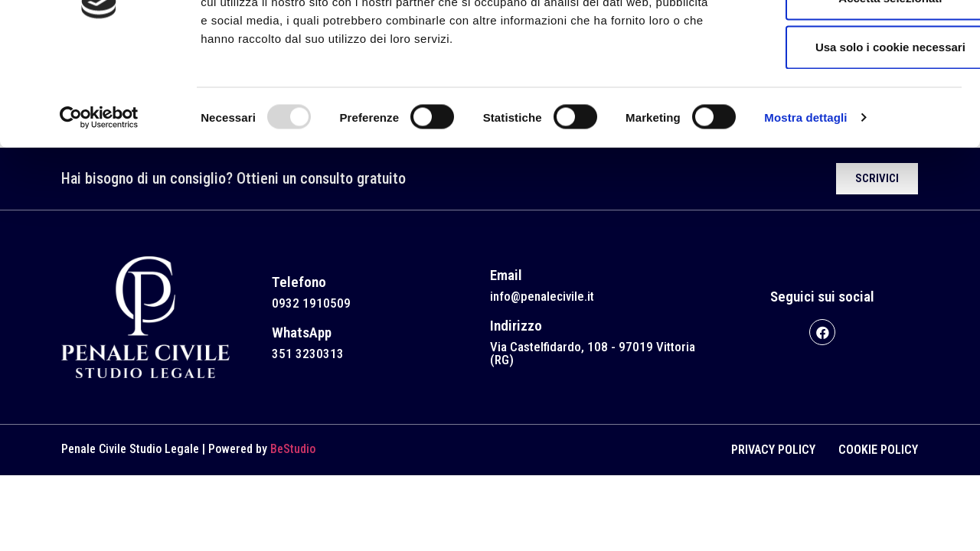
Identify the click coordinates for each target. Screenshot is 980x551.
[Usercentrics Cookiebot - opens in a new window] (99, 208)
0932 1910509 (311, 303)
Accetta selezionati (852, 88)
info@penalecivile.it (542, 296)
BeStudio (293, 449)
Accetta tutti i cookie (853, 39)
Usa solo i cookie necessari (852, 137)
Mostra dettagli (805, 208)
